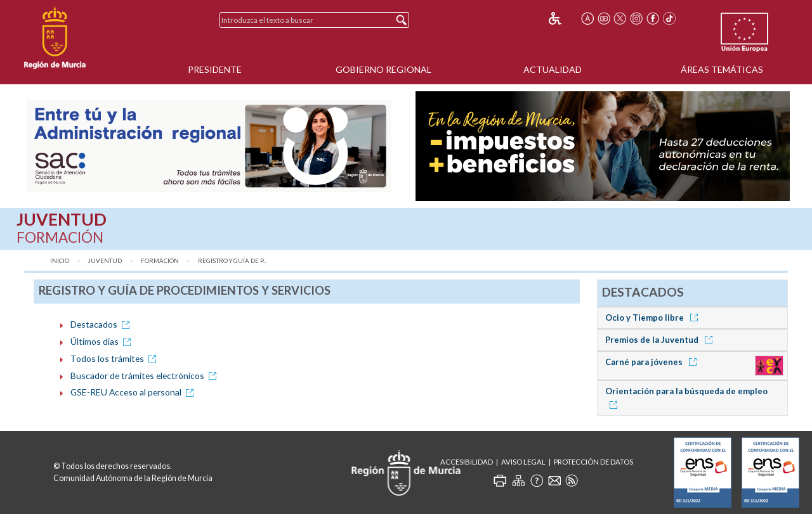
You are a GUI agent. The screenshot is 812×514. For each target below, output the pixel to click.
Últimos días (103, 341)
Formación (160, 261)
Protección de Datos (593, 462)
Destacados (102, 324)
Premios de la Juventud (661, 340)
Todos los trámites (115, 358)
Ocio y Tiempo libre (654, 318)
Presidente (215, 69)
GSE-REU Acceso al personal (134, 392)
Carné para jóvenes (653, 362)
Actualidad (553, 69)
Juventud (105, 261)
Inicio (60, 261)
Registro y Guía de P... (232, 261)
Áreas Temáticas (722, 69)
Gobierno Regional (383, 69)
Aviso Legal (523, 462)
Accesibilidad (467, 462)
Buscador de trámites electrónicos (146, 376)
